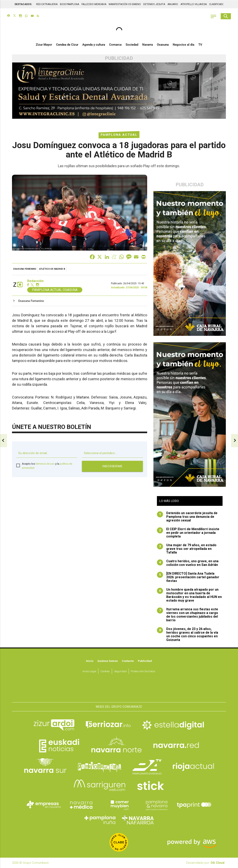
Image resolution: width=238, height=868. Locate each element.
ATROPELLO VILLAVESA (194, 4)
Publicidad (145, 661)
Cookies (105, 671)
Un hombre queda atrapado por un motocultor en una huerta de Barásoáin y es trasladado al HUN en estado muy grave (189, 595)
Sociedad (132, 45)
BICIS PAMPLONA (70, 4)
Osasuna (163, 45)
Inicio (90, 661)
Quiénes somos (108, 661)
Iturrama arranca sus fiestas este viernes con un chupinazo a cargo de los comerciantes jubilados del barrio (187, 615)
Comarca (115, 45)
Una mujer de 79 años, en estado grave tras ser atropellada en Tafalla (187, 549)
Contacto (128, 661)
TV (200, 45)
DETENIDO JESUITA (154, 4)
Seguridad (120, 671)
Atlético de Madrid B (52, 269)
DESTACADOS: (23, 4)
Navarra (148, 45)
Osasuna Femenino (25, 269)
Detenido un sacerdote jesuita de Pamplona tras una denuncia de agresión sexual (187, 517)
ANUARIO (173, 4)
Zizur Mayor (44, 45)
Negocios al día (184, 45)
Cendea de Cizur (67, 45)
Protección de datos (143, 671)
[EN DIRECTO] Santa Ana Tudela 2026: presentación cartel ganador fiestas (188, 577)
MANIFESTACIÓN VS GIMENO (125, 4)
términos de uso (45, 464)
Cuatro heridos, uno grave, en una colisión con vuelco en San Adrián (188, 563)
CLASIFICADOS (217, 4)
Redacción (35, 281)
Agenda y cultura (94, 45)
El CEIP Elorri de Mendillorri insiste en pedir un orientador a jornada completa (188, 533)
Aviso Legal (89, 671)
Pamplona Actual (119, 135)
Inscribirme (112, 467)
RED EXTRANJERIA (47, 4)
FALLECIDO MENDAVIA (94, 4)
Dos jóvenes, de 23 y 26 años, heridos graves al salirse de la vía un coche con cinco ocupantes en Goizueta (187, 635)
